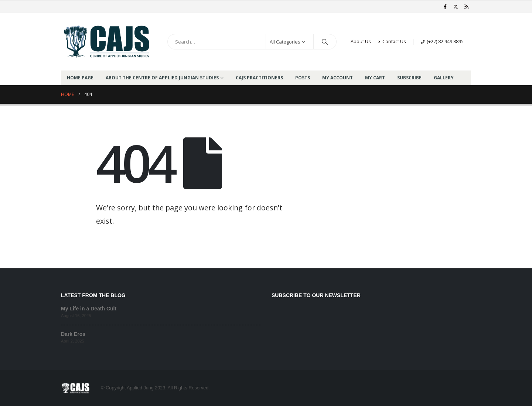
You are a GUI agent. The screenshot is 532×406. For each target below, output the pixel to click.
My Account (337, 78)
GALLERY (444, 78)
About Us (361, 42)
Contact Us (392, 42)
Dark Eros (73, 334)
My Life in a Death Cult (89, 309)
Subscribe (409, 78)
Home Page (80, 78)
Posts (303, 78)
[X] (456, 7)
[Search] (325, 42)
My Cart (375, 78)
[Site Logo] (107, 42)
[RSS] (466, 7)
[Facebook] (445, 7)
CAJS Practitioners (259, 78)
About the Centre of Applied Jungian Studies (162, 78)
